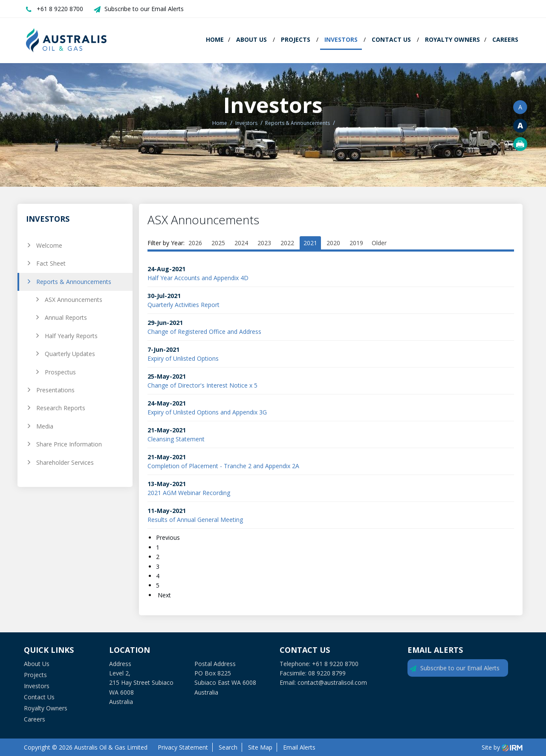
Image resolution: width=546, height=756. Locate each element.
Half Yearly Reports (71, 336)
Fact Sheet (51, 263)
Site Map (260, 747)
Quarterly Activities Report (183, 305)
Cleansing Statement (176, 439)
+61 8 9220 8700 (60, 9)
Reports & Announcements (74, 282)
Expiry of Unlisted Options (183, 358)
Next (163, 595)
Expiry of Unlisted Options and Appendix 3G (207, 412)
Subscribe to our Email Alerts (144, 9)
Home (215, 39)
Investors (341, 39)
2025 (218, 243)
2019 (356, 243)
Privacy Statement (183, 747)
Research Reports (61, 408)
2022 (287, 243)
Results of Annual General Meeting (195, 520)
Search (228, 747)
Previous (169, 537)
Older (379, 243)
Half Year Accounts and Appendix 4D (198, 278)
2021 (310, 243)
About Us (251, 39)
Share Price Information (69, 444)
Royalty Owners (452, 39)
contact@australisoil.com (332, 682)
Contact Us (391, 39)
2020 (333, 243)
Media (45, 426)
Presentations (55, 390)
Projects (296, 39)
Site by (502, 747)
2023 (264, 243)
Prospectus (60, 372)
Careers (505, 39)
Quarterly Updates (70, 354)
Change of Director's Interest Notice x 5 (202, 385)
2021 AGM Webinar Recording (189, 493)
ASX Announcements (74, 300)
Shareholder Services (65, 462)
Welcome (49, 245)
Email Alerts (299, 747)
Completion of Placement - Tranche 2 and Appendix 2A (223, 466)
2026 (195, 243)
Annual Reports (66, 317)
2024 (241, 243)
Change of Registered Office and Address (204, 332)
